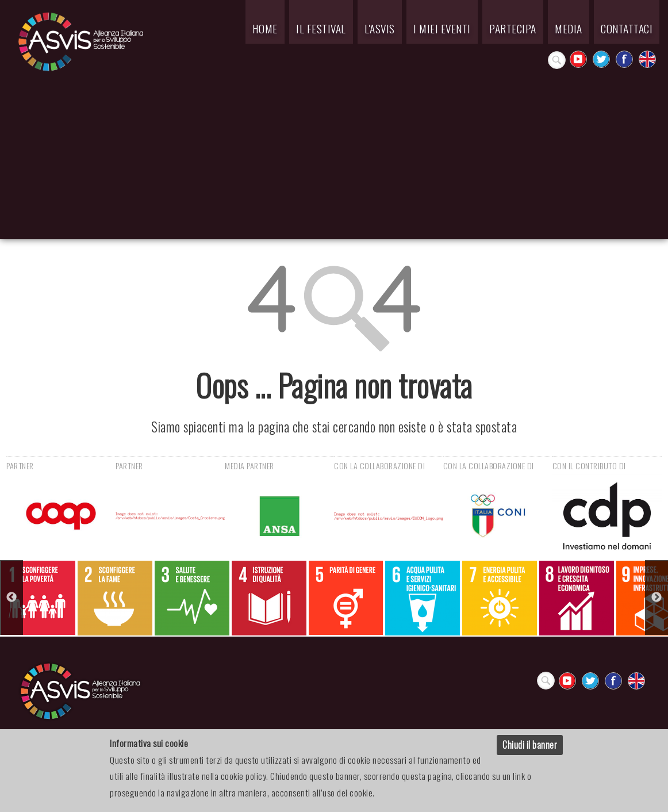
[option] (38, 598)
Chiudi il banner (530, 745)
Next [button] (657, 597)
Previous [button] (11, 597)
